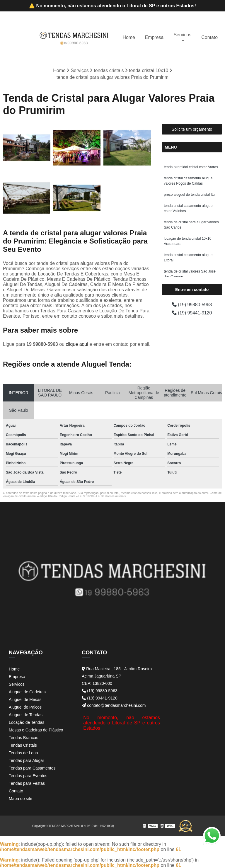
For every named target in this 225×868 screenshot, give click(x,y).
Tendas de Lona (23, 753)
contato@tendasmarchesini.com (114, 705)
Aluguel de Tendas (26, 715)
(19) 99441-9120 (192, 313)
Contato (209, 37)
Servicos (182, 34)
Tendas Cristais (23, 745)
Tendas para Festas (27, 783)
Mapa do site (21, 799)
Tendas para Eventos (28, 776)
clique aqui (77, 344)
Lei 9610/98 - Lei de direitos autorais (102, 496)
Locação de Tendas (27, 722)
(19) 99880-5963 (192, 304)
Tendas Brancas (23, 738)
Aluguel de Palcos (25, 707)
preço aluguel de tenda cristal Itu (189, 194)
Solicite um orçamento (192, 129)
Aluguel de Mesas (25, 699)
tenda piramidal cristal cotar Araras (191, 167)
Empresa (154, 37)
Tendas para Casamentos (32, 768)
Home (128, 37)
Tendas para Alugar (27, 760)
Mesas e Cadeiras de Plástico (36, 730)
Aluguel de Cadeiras (27, 692)
